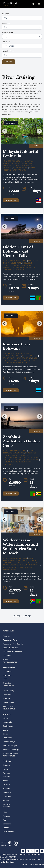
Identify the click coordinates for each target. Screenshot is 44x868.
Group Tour (24, 166)
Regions (6, 14)
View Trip (11, 200)
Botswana (33, 261)
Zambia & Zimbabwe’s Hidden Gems (21, 441)
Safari (23, 265)
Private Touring (23, 358)
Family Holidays (20, 360)
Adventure (8, 163)
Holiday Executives (7, 862)
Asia (5, 161)
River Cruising (20, 168)
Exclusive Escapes (19, 455)
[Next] (39, 131)
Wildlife (13, 166)
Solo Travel (22, 363)
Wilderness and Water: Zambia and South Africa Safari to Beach (20, 547)
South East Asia (15, 161)
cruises (7, 460)
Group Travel (19, 170)
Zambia (6, 263)
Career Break (36, 859)
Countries (6, 23)
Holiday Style (8, 32)
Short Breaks (21, 163)
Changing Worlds (24, 859)
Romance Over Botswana (17, 346)
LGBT (13, 363)
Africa (6, 261)
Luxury (15, 265)
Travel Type (7, 42)
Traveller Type (8, 51)
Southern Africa (18, 261)
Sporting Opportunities (8, 859)
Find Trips (9, 62)
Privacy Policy (40, 864)
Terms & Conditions (28, 864)
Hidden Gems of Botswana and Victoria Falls (18, 251)
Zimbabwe (7, 453)
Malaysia (29, 161)
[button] (33, 4)
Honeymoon (9, 457)
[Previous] (5, 131)
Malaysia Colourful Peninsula (21, 154)
